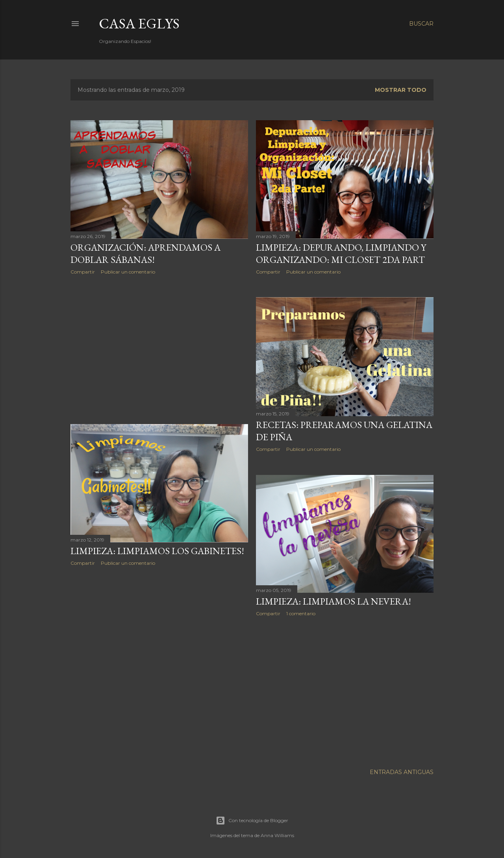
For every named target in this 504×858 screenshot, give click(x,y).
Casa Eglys (139, 23)
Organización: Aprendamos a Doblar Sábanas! (145, 253)
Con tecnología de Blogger (252, 821)
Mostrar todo (401, 90)
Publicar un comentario (128, 272)
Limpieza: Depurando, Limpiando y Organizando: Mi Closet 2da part (341, 253)
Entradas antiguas (402, 772)
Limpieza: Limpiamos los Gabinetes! (157, 551)
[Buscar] (421, 24)
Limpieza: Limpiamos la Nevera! (334, 601)
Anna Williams (277, 835)
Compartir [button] (83, 272)
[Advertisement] (159, 350)
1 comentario (301, 613)
